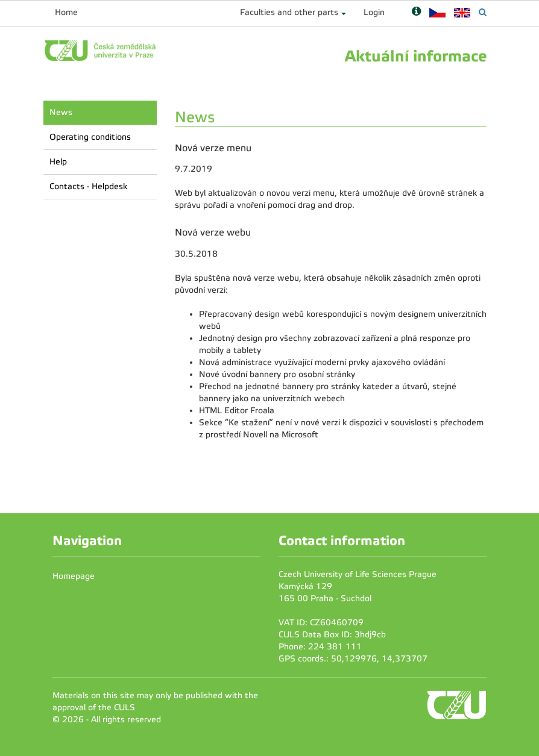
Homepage (74, 576)
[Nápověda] (416, 12)
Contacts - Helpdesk (88, 186)
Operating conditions (90, 137)
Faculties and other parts (289, 12)
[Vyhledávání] (483, 12)
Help (58, 162)
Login (374, 12)
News (61, 112)
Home (66, 12)
